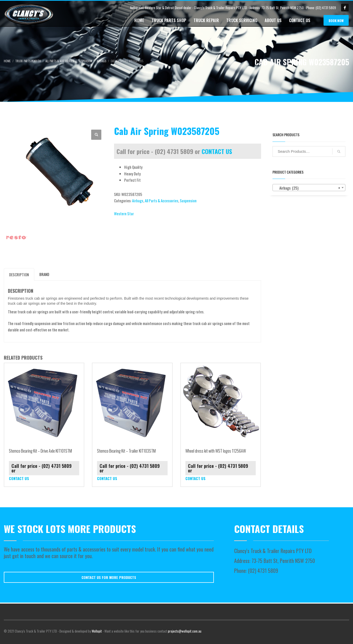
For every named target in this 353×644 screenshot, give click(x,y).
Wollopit (97, 631)
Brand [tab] (44, 274)
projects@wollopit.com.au (185, 631)
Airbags (138, 201)
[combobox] (309, 188)
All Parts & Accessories (162, 201)
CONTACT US (217, 151)
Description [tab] (19, 274)
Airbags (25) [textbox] (308, 188)
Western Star (124, 213)
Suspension (188, 201)
